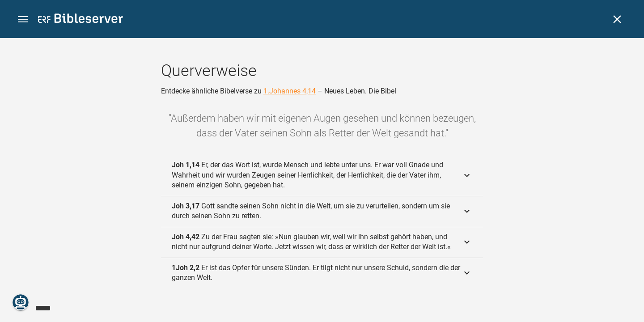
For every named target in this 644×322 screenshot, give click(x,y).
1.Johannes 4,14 (290, 91)
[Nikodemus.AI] (21, 302)
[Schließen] (617, 19)
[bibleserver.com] (80, 20)
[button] (23, 19)
